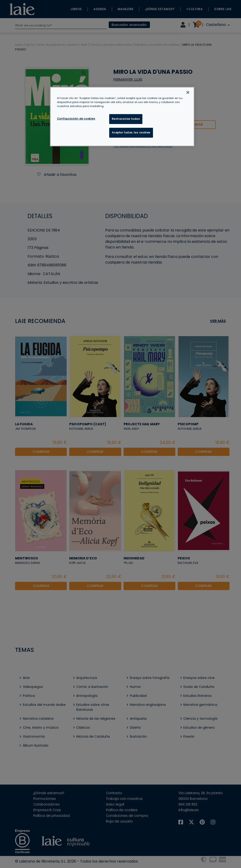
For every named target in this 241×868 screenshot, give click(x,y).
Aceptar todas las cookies (131, 132)
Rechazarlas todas (126, 119)
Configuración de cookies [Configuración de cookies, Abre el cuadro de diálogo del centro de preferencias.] (76, 119)
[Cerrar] (188, 92)
